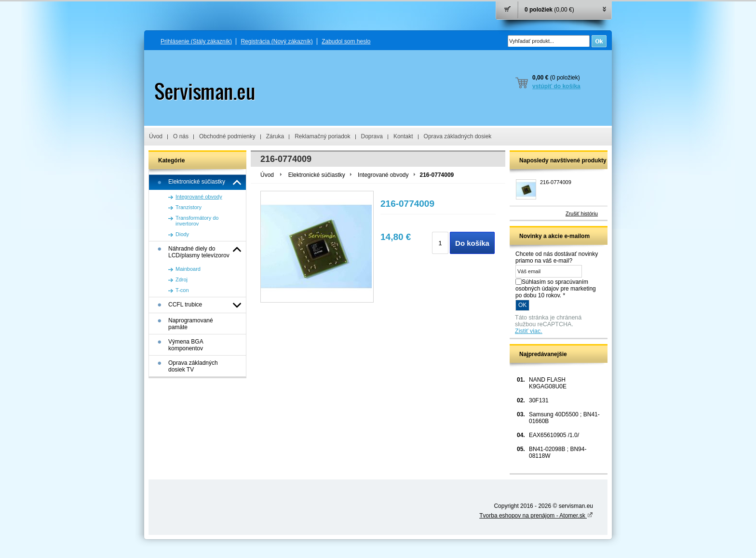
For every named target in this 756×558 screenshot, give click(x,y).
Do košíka (472, 243)
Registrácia (277, 41)
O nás (181, 136)
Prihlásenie (196, 41)
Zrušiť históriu (582, 213)
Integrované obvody (383, 175)
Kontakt (403, 136)
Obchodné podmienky (227, 136)
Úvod (156, 136)
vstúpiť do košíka (556, 86)
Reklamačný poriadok (322, 136)
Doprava (372, 136)
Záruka (275, 136)
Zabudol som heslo (346, 41)
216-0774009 (556, 182)
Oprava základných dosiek (458, 136)
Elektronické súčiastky (317, 175)
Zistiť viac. (529, 331)
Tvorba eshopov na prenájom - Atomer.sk (536, 516)
